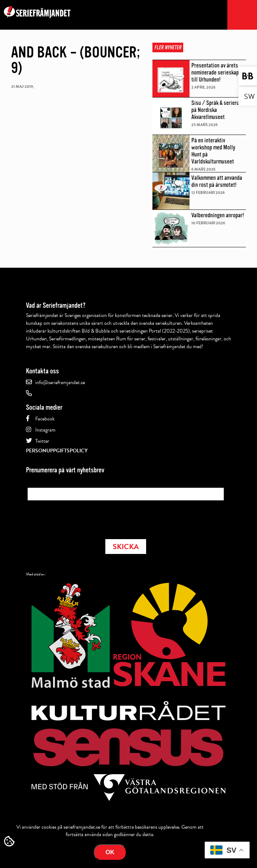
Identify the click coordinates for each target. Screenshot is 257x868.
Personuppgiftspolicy (57, 451)
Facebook (45, 419)
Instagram (45, 430)
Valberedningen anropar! (218, 215)
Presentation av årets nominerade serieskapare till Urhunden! (219, 72)
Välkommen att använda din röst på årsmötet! (217, 181)
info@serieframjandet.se (60, 382)
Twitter (42, 441)
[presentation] (84, 518)
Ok (110, 852)
